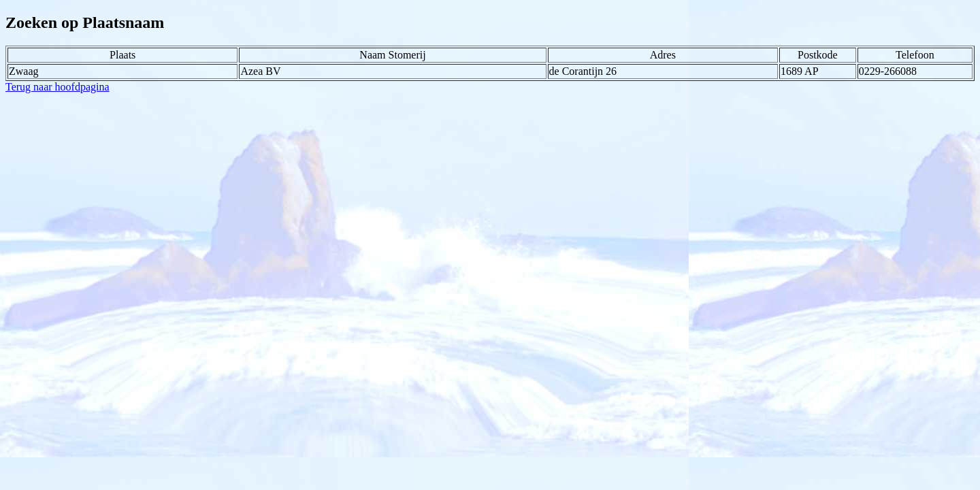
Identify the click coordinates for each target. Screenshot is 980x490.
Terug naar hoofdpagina (58, 87)
